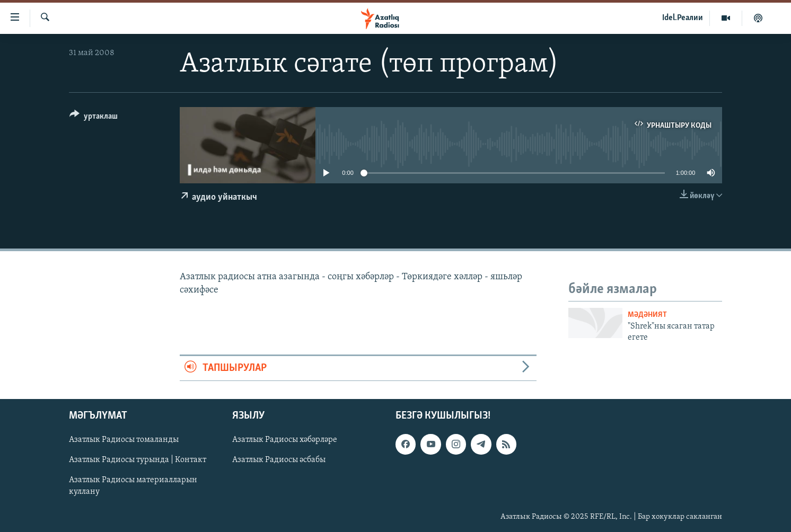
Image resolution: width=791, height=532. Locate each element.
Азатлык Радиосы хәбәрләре (285, 440)
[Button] (94, 118)
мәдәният (647, 315)
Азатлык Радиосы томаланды (124, 440)
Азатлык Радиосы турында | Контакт (138, 460)
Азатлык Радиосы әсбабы (279, 460)
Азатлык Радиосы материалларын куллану (133, 486)
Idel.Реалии (683, 18)
